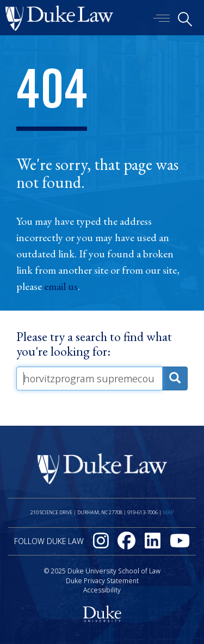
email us (61, 286)
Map (168, 512)
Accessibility (102, 590)
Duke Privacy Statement (102, 581)
